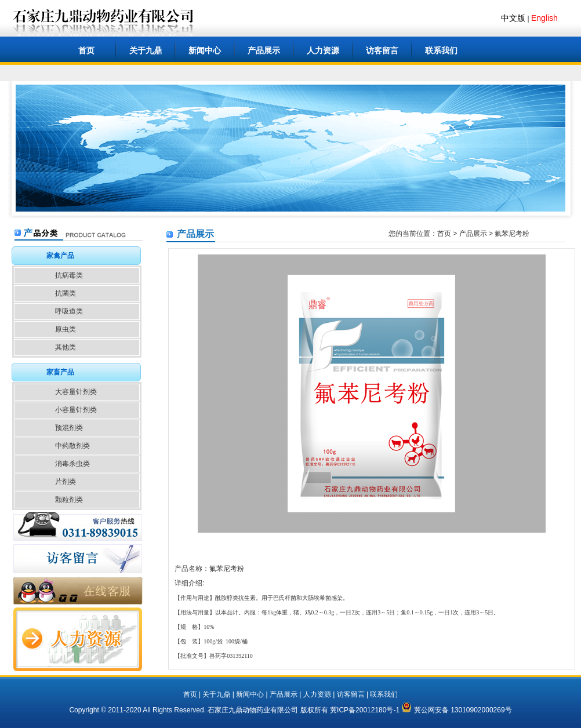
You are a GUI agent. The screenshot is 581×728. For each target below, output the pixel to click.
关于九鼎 (146, 50)
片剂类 (66, 482)
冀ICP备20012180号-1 (365, 710)
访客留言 (382, 50)
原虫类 (66, 329)
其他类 (66, 347)
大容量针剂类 (76, 392)
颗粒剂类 (69, 500)
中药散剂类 (72, 446)
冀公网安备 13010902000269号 (456, 710)
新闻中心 (205, 50)
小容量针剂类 (76, 410)
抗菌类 (66, 293)
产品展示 (264, 50)
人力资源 (323, 50)
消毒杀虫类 (72, 464)
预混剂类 (69, 428)
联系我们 (441, 50)
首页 (86, 50)
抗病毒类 (69, 275)
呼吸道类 (69, 311)
